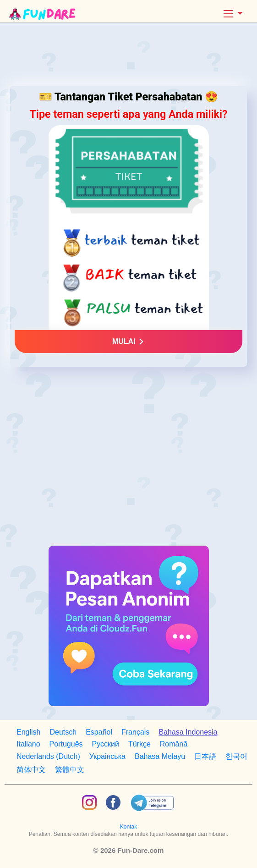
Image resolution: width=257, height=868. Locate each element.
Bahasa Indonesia (188, 732)
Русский (106, 744)
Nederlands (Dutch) (48, 756)
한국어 (236, 756)
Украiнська (107, 756)
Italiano (28, 744)
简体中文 (31, 770)
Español (99, 732)
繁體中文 (70, 770)
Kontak (128, 827)
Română (174, 744)
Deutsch (63, 732)
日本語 (205, 756)
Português (66, 744)
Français (135, 732)
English (28, 732)
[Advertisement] (129, 57)
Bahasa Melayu (160, 756)
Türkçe (139, 744)
